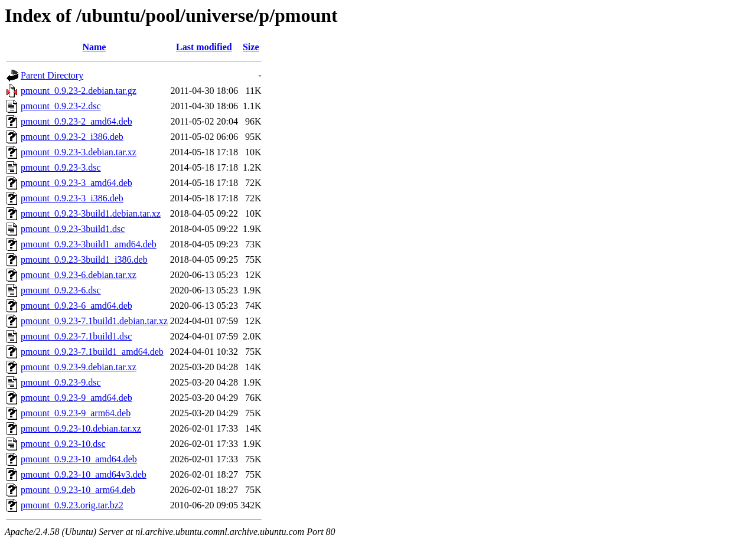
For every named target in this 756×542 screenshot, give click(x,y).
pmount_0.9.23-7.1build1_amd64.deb (92, 352)
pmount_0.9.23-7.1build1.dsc (76, 336)
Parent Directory (52, 75)
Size (251, 47)
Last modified (204, 47)
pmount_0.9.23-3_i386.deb (72, 198)
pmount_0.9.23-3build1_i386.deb (84, 259)
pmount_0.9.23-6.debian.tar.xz (79, 275)
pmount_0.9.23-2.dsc (61, 106)
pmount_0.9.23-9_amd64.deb (76, 398)
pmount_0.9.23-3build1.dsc (73, 229)
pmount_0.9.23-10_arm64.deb (78, 490)
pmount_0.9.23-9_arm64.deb (76, 413)
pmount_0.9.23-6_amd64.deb (76, 306)
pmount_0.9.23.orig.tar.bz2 (72, 505)
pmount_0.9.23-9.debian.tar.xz (79, 367)
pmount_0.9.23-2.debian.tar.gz (79, 91)
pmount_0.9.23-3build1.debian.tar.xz (91, 213)
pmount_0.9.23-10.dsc (63, 444)
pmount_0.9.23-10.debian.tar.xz (81, 428)
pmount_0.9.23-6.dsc (61, 290)
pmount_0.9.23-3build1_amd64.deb (89, 244)
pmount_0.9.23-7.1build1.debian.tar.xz (94, 321)
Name (94, 47)
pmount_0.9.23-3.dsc (61, 167)
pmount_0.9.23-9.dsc (61, 382)
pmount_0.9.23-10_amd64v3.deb (84, 474)
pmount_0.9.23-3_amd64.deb (76, 183)
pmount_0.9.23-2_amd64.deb (76, 121)
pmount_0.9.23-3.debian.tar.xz (79, 152)
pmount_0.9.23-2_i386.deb (72, 137)
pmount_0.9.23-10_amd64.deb (79, 459)
